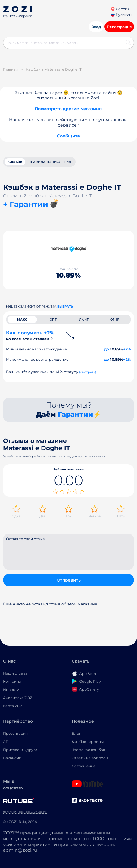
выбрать (65, 307)
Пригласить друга (20, 750)
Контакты (12, 681)
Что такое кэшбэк (88, 750)
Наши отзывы (16, 673)
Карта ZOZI (13, 706)
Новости (11, 690)
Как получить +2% (30, 336)
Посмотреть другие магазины (69, 109)
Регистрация (119, 27)
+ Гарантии (26, 204)
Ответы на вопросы (90, 758)
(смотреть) (88, 372)
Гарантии (75, 414)
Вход (96, 27)
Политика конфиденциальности (25, 812)
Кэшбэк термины (88, 742)
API (6, 742)
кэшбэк (15, 162)
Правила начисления (50, 162)
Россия (120, 9)
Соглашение (84, 766)
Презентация (15, 733)
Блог (76, 733)
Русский (121, 15)
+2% (127, 349)
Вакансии (12, 758)
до (107, 349)
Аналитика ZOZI (18, 698)
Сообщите (68, 136)
